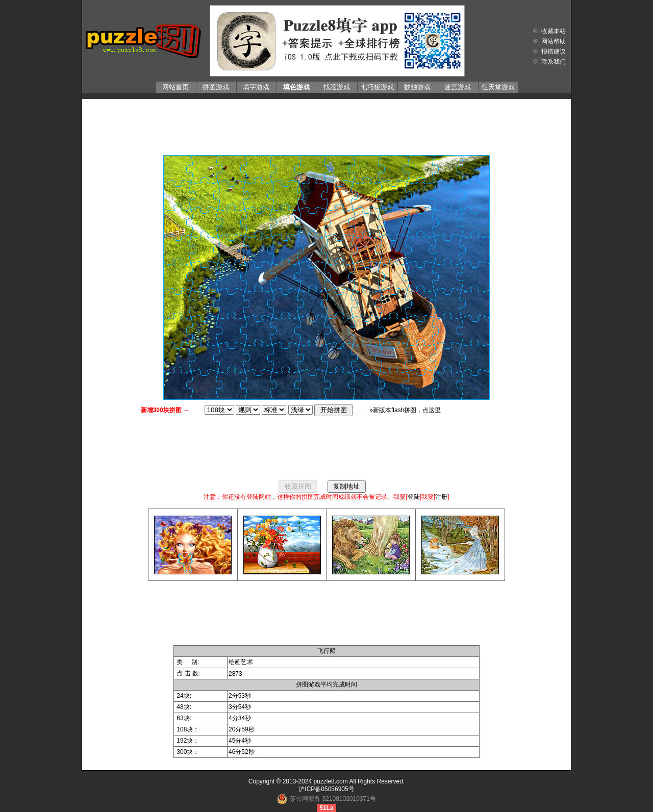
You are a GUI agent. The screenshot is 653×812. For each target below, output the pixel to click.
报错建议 (554, 52)
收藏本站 (554, 31)
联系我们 (554, 62)
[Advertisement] (326, 124)
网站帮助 (554, 41)
